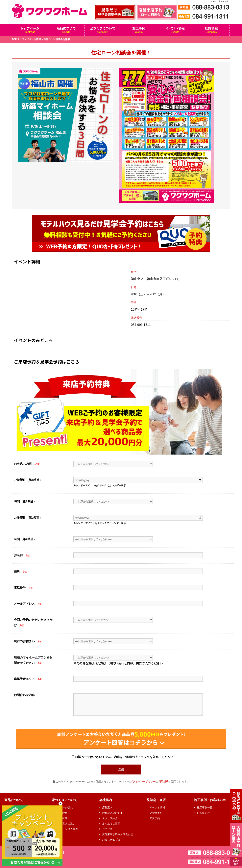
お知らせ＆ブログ (112, 840)
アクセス (107, 829)
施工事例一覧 (205, 808)
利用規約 (163, 782)
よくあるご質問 (111, 824)
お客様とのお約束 (112, 813)
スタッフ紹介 (110, 818)
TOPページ (18, 39)
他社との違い (62, 818)
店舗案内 (107, 808)
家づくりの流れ (64, 808)
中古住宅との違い (65, 824)
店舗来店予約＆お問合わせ (118, 834)
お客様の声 (203, 813)
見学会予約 (156, 813)
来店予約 (155, 818)
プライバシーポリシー (143, 782)
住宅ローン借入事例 (66, 829)
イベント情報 (34, 39)
